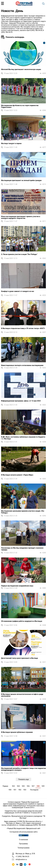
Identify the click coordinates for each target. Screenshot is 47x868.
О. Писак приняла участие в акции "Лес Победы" (19, 254)
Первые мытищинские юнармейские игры (17, 586)
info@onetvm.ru (13, 825)
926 (28, 786)
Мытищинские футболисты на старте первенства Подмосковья (20, 106)
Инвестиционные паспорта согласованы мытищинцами (22, 365)
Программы (23, 844)
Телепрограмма (23, 848)
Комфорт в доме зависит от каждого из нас (18, 291)
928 (38, 786)
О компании (23, 840)
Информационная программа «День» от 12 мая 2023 (21, 401)
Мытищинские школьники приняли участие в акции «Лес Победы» (23, 512)
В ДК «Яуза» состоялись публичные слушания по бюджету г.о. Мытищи (23, 438)
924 (18, 786)
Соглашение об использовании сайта (23, 832)
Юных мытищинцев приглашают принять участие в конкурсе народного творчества (21, 217)
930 (10, 790)
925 (23, 786)
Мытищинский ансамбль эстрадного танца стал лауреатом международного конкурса (23, 769)
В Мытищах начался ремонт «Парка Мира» (17, 475)
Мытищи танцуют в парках (11, 143)
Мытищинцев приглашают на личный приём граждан (21, 180)
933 (25, 790)
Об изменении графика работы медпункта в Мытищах (22, 621)
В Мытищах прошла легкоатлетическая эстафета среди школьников (22, 695)
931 (15, 790)
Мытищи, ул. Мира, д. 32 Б (25, 854)
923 (13, 786)
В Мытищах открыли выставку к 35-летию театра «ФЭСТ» (23, 328)
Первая (5, 786)
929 (43, 786)
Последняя (34, 790)
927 (33, 786)
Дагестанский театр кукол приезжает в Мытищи (19, 658)
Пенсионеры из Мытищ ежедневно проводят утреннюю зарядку (22, 549)
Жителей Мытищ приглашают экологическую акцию (21, 69)
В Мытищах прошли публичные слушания (17, 732)
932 (20, 790)
